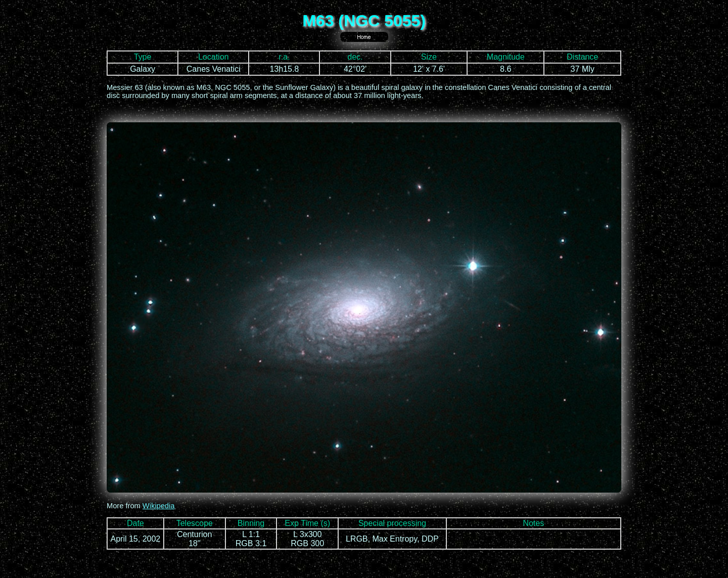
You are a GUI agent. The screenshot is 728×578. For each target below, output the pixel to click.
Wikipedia (159, 506)
